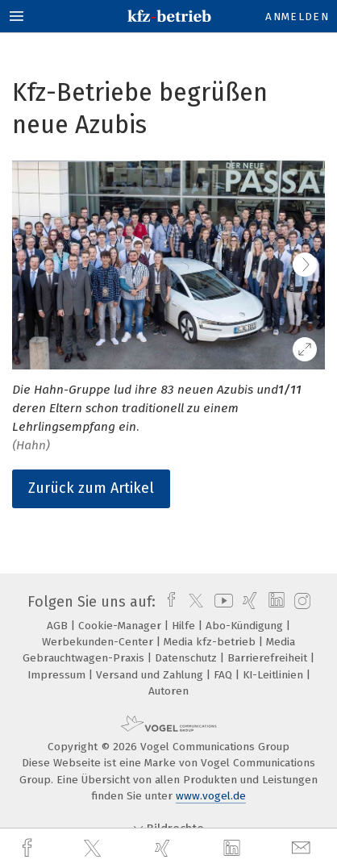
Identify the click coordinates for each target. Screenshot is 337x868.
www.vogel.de (211, 796)
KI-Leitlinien (275, 675)
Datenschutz (187, 658)
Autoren (168, 691)
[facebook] (29, 848)
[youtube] (221, 602)
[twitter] (94, 849)
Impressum (58, 675)
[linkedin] (234, 849)
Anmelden (297, 17)
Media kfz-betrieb (211, 642)
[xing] (164, 848)
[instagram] (300, 602)
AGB (59, 626)
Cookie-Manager (121, 626)
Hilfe (185, 626)
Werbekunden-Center (99, 642)
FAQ (225, 675)
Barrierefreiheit (269, 658)
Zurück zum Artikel (91, 488)
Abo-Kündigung (246, 626)
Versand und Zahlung (151, 675)
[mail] (303, 848)
